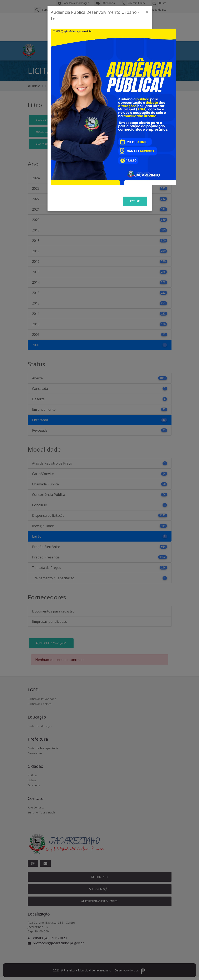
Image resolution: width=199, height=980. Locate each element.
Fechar (135, 175)
